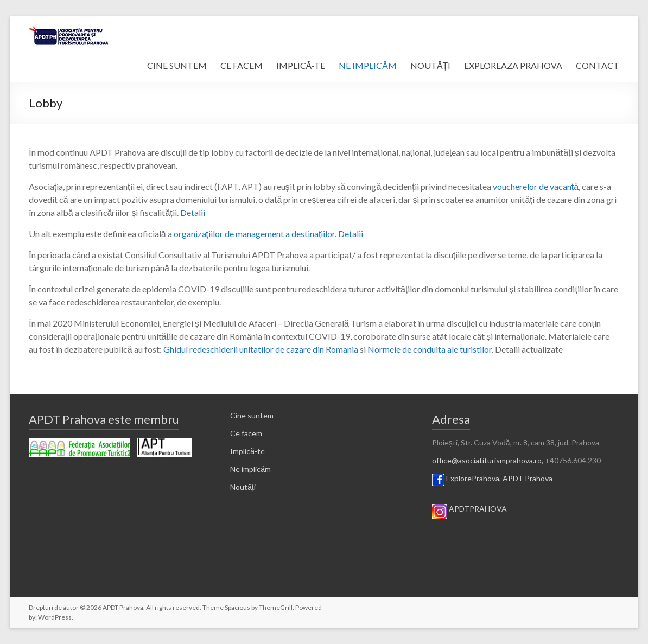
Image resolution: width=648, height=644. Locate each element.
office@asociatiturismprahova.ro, (488, 460)
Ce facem (246, 433)
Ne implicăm (250, 469)
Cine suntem (252, 415)
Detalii (193, 212)
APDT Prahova (528, 478)
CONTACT (598, 65)
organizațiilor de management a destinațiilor (255, 234)
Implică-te (247, 451)
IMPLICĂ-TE (301, 65)
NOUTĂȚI (430, 65)
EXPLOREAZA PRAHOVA (513, 65)
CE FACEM (242, 65)
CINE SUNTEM (177, 65)
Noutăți (243, 487)
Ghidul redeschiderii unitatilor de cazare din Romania (261, 349)
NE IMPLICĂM (368, 65)
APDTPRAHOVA (478, 509)
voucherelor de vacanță (536, 186)
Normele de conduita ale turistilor (430, 349)
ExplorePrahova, (474, 478)
